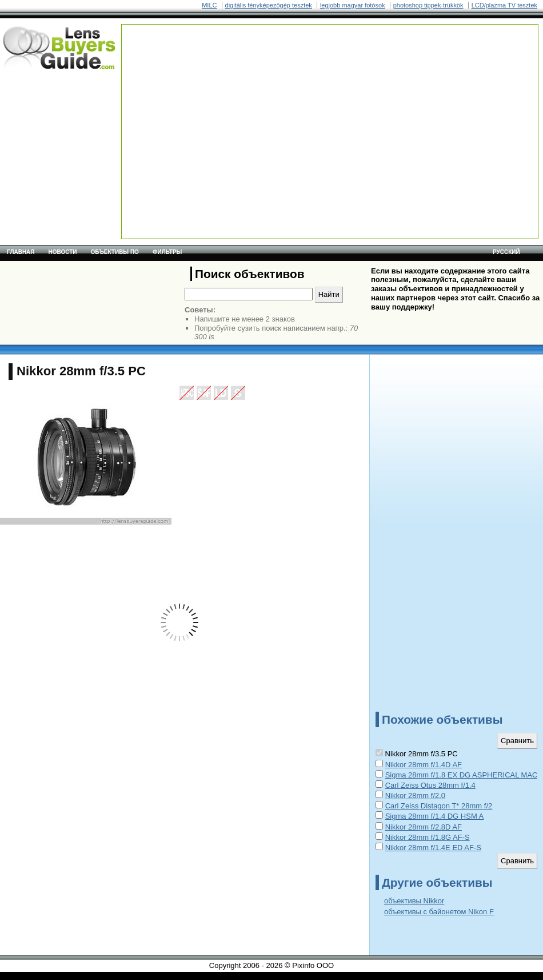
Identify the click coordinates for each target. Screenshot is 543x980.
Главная (21, 252)
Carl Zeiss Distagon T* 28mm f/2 (439, 806)
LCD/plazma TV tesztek (504, 5)
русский (506, 252)
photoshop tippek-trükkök (428, 5)
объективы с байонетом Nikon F (439, 912)
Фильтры (167, 252)
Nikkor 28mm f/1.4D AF (424, 765)
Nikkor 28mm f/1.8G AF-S (428, 837)
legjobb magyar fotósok (353, 5)
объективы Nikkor (414, 901)
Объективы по (115, 252)
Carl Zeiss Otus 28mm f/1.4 (430, 785)
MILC (209, 5)
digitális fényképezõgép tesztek (269, 5)
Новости (63, 252)
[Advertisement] (219, 105)
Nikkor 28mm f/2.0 (415, 795)
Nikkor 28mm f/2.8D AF (424, 827)
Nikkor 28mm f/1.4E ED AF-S (433, 848)
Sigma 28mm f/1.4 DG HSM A (435, 816)
